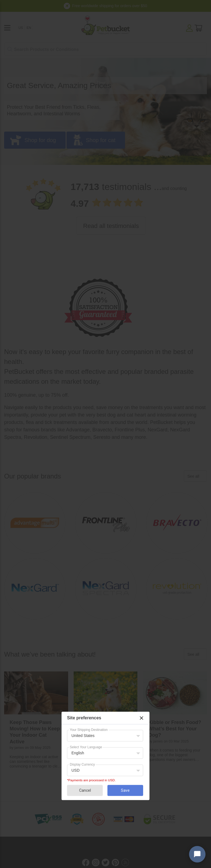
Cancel (85, 790)
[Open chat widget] (197, 854)
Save (125, 790)
